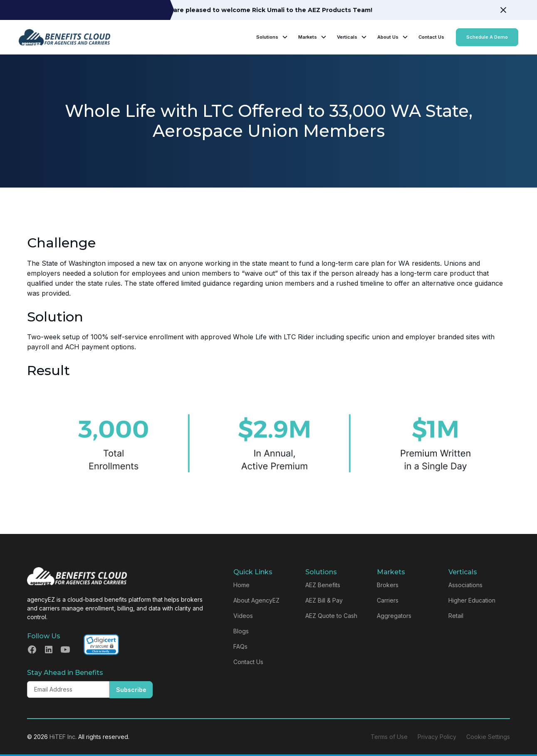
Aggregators (394, 616)
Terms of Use (389, 737)
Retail (456, 616)
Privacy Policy (437, 737)
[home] (64, 37)
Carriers (388, 600)
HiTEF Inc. (63, 737)
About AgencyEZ (256, 600)
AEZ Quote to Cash (331, 616)
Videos (243, 616)
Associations (465, 585)
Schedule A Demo (487, 37)
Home (241, 585)
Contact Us (431, 37)
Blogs (241, 631)
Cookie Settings (488, 737)
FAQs (240, 646)
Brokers (388, 585)
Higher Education (472, 600)
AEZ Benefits (323, 585)
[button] (272, 37)
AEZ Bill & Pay (324, 600)
